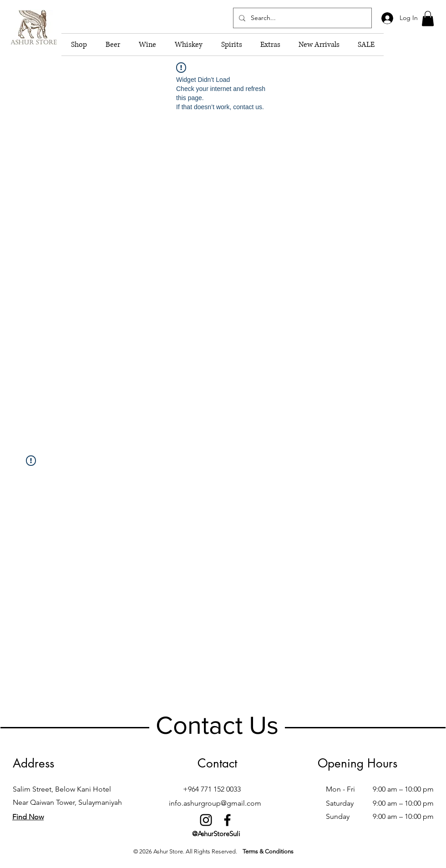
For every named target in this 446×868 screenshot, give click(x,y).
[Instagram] (206, 820)
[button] (428, 18)
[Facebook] (227, 820)
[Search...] (302, 18)
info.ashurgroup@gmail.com (215, 803)
